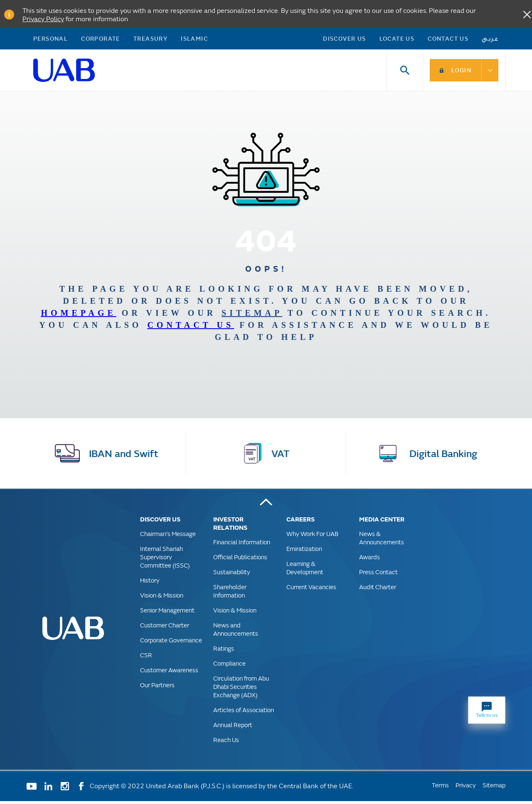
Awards (369, 560)
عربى (490, 40)
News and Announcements (236, 632)
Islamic (194, 40)
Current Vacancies (311, 590)
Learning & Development (305, 571)
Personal (50, 40)
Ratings (224, 651)
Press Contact (378, 575)
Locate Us (397, 40)
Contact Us (448, 40)
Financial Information (242, 545)
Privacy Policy (43, 18)
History (150, 583)
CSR (146, 658)
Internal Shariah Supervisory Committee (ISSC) (165, 560)
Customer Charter (165, 628)
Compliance (229, 666)
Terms (440, 788)
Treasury (150, 40)
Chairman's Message (168, 537)
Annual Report (233, 728)
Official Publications (240, 560)
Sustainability (232, 575)
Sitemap (494, 788)
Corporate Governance (171, 643)
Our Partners (157, 688)
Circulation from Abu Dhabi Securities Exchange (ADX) (241, 690)
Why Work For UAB (312, 537)
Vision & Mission (162, 598)
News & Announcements (382, 541)
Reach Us (226, 743)
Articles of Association (244, 713)
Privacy (466, 788)
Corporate (101, 40)
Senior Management (167, 613)
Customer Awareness (169, 673)
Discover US (344, 40)
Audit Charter (378, 590)
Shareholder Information (230, 594)
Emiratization (304, 552)
